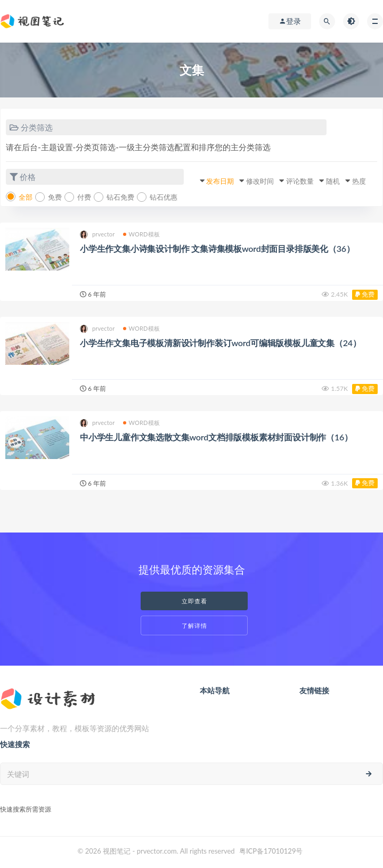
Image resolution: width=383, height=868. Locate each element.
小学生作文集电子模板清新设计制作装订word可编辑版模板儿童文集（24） (221, 343)
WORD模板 (142, 234)
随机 (333, 181)
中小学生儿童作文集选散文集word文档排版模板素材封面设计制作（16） (216, 437)
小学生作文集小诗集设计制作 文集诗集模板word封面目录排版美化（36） (217, 248)
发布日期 (220, 181)
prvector (97, 235)
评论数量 (300, 181)
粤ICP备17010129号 (271, 851)
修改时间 (260, 181)
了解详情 (194, 625)
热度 (359, 181)
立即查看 (194, 601)
